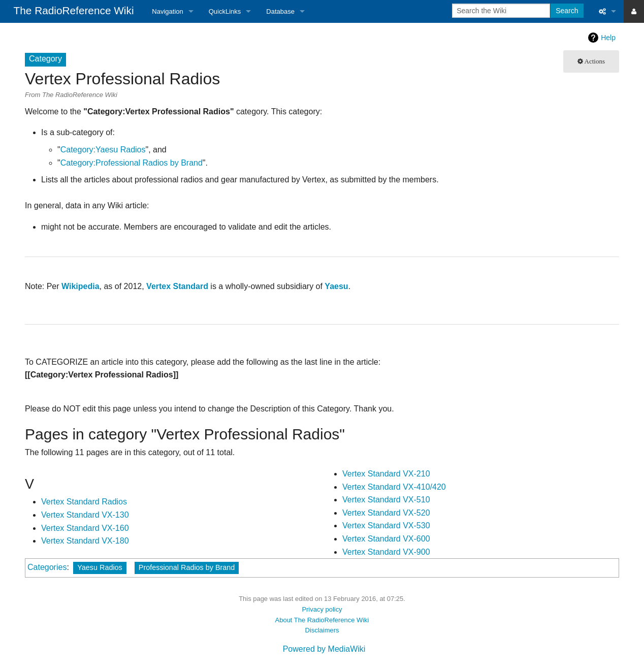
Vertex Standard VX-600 (386, 539)
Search (567, 11)
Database (280, 11)
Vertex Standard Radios (84, 502)
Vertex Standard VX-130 (85, 515)
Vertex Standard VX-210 (386, 474)
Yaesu (336, 286)
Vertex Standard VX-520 (386, 513)
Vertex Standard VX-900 (386, 552)
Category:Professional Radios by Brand (132, 163)
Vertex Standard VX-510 (386, 500)
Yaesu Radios (100, 567)
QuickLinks (225, 11)
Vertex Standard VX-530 (386, 526)
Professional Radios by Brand (187, 567)
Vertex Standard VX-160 (85, 528)
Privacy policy (322, 609)
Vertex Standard (177, 286)
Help (608, 38)
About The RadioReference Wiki (322, 620)
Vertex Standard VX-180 (85, 541)
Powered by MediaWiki (324, 649)
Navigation (167, 11)
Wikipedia (80, 286)
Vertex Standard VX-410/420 (394, 487)
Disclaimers (322, 630)
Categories (47, 567)
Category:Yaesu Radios (103, 150)
